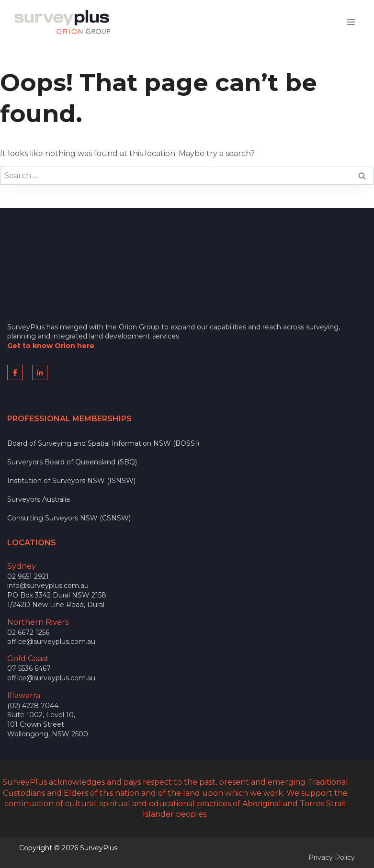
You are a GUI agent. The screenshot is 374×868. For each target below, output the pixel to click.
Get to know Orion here (51, 346)
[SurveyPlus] (62, 22)
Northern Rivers (38, 622)
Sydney (22, 566)
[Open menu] (351, 22)
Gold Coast (28, 659)
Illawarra (24, 695)
